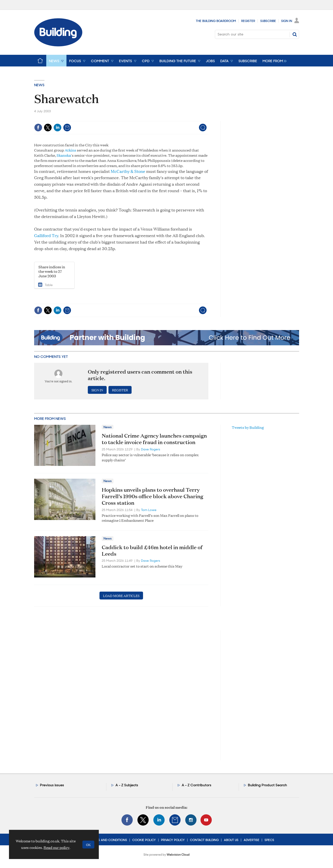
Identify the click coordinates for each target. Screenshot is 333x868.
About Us (231, 840)
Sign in (97, 390)
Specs (269, 840)
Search (295, 34)
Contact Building (204, 840)
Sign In (287, 21)
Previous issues (52, 785)
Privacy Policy (173, 840)
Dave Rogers (151, 449)
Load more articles (121, 596)
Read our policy (56, 847)
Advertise (251, 840)
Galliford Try (46, 235)
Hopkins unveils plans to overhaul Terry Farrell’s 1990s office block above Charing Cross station (152, 496)
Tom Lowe (149, 510)
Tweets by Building (248, 427)
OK (88, 845)
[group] (273, 61)
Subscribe (268, 21)
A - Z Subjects (127, 785)
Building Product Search (267, 785)
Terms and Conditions (109, 840)
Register (248, 21)
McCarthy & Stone (128, 171)
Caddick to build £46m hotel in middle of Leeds (152, 550)
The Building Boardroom (216, 21)
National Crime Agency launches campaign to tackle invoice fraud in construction (154, 439)
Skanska (64, 155)
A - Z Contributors (196, 785)
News (39, 85)
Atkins (70, 150)
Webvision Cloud (178, 855)
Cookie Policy (144, 840)
